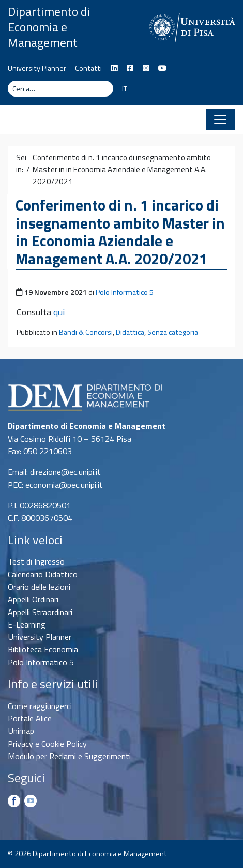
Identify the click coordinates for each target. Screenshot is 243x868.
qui (59, 312)
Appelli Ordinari (33, 599)
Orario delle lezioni (39, 587)
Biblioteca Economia (43, 649)
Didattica (130, 332)
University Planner (37, 68)
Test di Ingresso (36, 561)
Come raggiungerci (40, 706)
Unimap (21, 731)
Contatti (88, 68)
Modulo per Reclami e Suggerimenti (69, 756)
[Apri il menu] (220, 119)
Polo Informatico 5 (125, 292)
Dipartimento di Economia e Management (49, 27)
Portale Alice (30, 718)
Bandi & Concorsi (86, 332)
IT (125, 89)
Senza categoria (173, 332)
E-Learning (27, 624)
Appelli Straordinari (40, 612)
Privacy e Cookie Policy (47, 744)
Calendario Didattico (43, 574)
